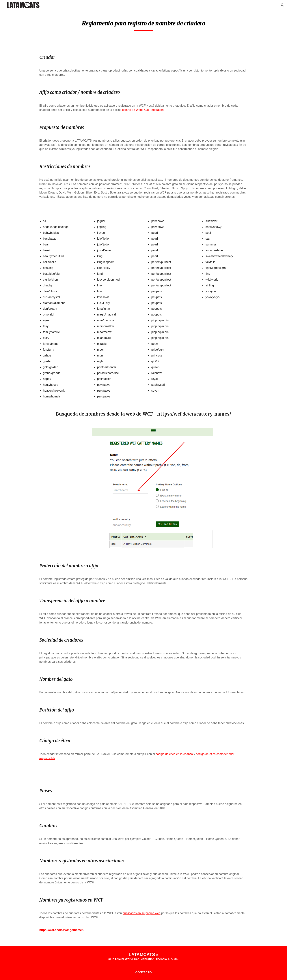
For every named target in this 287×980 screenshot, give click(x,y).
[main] (143, 24)
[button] (283, 5)
